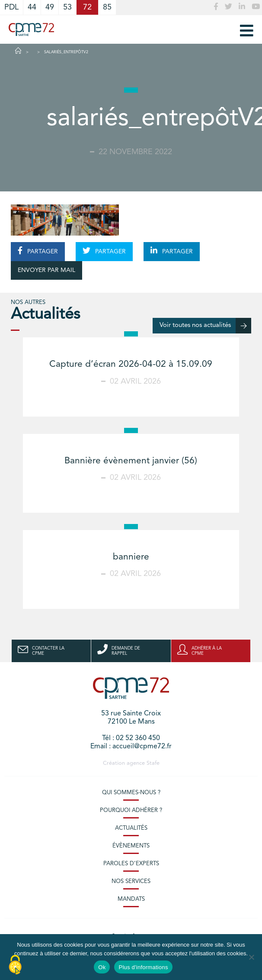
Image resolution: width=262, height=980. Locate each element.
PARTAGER (38, 251)
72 (87, 7)
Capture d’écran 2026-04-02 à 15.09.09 (131, 364)
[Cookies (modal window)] (15, 965)
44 (32, 7)
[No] (251, 957)
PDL (11, 7)
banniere (131, 557)
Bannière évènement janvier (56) (131, 461)
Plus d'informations (143, 967)
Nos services (131, 881)
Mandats (131, 899)
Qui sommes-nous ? (131, 793)
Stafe (153, 763)
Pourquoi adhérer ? (131, 810)
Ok (102, 967)
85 (107, 7)
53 (67, 7)
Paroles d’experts (131, 864)
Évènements (131, 846)
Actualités (131, 828)
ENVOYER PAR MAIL (46, 270)
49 (50, 7)
